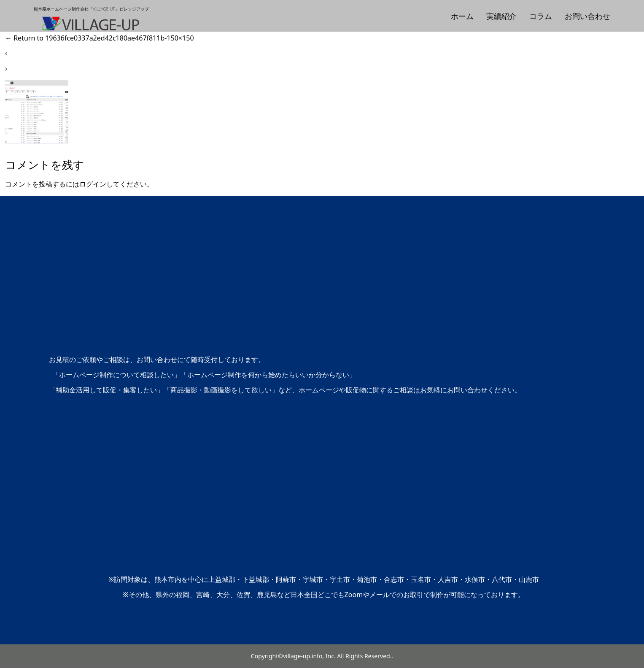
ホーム (462, 16)
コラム (541, 16)
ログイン (93, 184)
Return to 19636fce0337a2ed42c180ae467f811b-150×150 (100, 38)
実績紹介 (501, 16)
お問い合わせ (587, 16)
